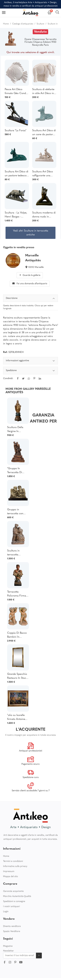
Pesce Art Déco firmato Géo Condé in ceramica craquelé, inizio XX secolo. (16, 92)
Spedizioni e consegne (14, 901)
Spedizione (31, 371)
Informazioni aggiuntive (31, 361)
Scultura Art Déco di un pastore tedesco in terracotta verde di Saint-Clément (17, 174)
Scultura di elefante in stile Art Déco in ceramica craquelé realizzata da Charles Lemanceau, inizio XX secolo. (44, 92)
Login (6, 912)
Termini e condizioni (13, 861)
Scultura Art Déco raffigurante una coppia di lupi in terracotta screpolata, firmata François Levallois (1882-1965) (43, 174)
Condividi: (8, 379)
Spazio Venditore (12, 931)
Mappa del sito (10, 877)
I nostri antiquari (11, 907)
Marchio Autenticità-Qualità (17, 896)
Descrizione (31, 299)
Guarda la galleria (30, 275)
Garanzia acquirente (13, 891)
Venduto (40, 32)
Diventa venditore (12, 926)
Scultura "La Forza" (16, 131)
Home (6, 856)
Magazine (8, 946)
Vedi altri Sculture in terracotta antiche (31, 233)
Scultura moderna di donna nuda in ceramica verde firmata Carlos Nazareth (44, 215)
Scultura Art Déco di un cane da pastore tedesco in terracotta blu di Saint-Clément (44, 133)
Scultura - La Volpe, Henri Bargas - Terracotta (16, 215)
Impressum (9, 871)
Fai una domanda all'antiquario (30, 284)
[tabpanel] (31, 372)
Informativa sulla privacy (15, 866)
